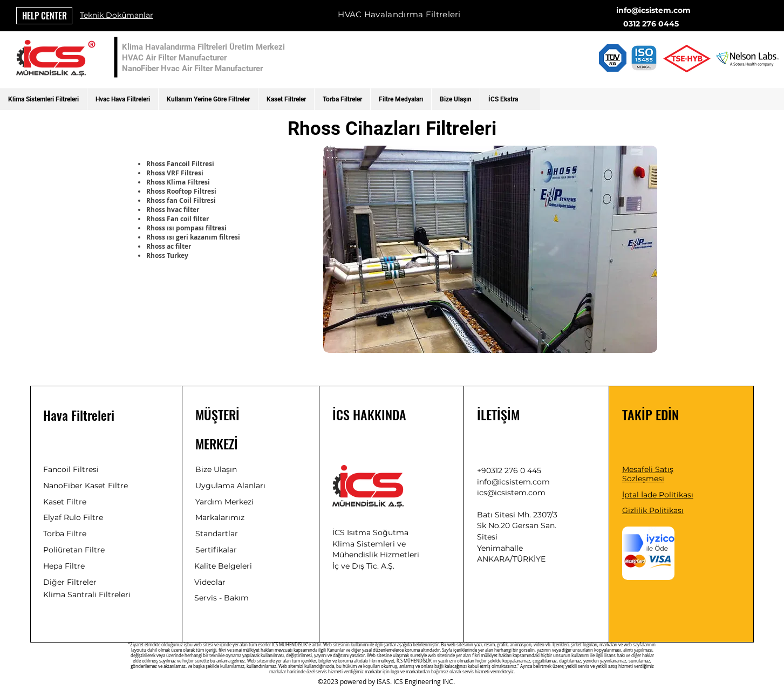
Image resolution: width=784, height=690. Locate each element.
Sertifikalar (216, 550)
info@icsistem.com (653, 10)
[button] (43, 99)
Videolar (210, 582)
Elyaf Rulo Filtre (73, 517)
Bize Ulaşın (216, 469)
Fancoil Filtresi (71, 469)
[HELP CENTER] (44, 16)
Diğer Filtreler (70, 582)
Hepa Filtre (64, 566)
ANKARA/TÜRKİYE (511, 559)
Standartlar (217, 534)
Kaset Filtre (65, 502)
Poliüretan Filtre (74, 550)
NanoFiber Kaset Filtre (86, 486)
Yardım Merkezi (224, 502)
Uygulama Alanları (230, 486)
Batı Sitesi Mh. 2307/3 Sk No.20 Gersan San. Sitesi (517, 526)
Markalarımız (220, 517)
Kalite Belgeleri (223, 566)
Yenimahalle (500, 548)
